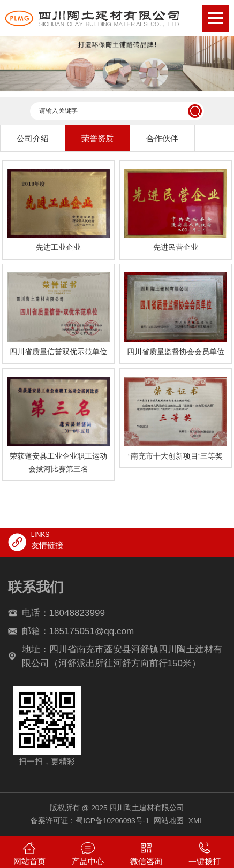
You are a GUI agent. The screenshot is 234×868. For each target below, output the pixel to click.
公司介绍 (33, 138)
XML (196, 821)
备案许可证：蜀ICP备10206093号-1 (90, 821)
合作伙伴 (162, 138)
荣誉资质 (97, 138)
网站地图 (169, 821)
